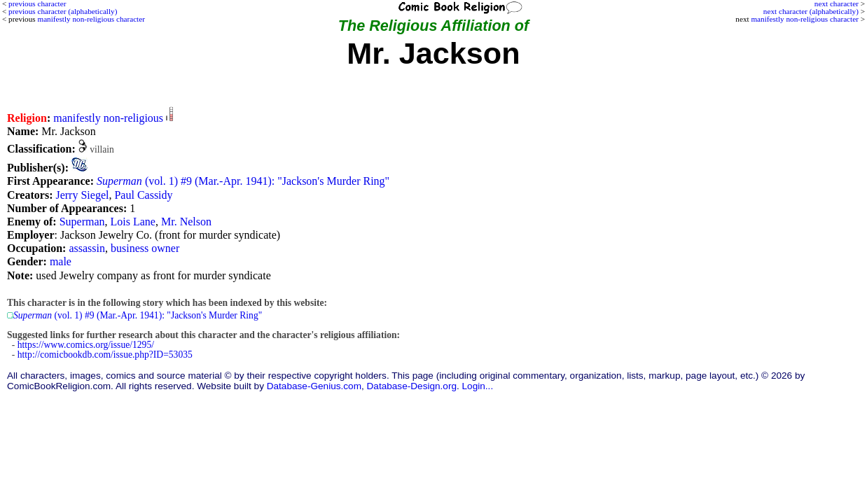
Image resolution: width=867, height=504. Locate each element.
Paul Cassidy (143, 195)
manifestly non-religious (108, 118)
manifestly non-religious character (804, 19)
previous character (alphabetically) (63, 11)
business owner (145, 248)
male (61, 261)
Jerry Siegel (82, 195)
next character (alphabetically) (811, 11)
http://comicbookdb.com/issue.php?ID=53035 (105, 355)
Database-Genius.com (314, 386)
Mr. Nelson (186, 222)
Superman (82, 222)
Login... (478, 386)
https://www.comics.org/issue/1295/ (86, 345)
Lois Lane (133, 222)
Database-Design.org (412, 386)
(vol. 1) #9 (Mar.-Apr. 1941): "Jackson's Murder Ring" (243, 181)
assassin (87, 248)
